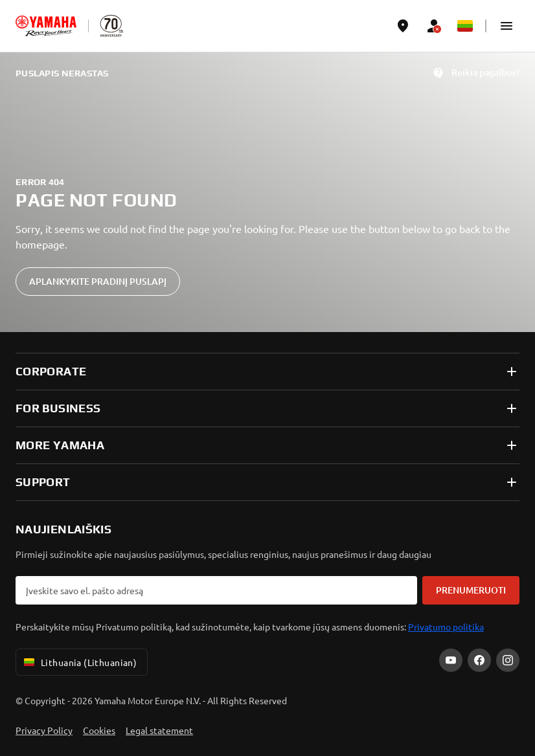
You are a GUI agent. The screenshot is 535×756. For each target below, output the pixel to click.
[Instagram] (508, 660)
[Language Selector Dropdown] (465, 26)
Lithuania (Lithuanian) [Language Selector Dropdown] (79, 662)
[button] (507, 26)
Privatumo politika (446, 627)
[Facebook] (479, 660)
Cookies (99, 730)
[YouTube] (451, 660)
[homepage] (46, 26)
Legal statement (159, 730)
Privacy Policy (44, 730)
